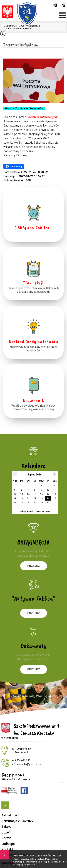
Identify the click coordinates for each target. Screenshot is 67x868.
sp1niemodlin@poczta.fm (55, 5)
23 (41, 498)
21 (28, 498)
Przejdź (34, 566)
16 (41, 494)
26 (15, 503)
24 (48, 498)
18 (55, 494)
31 (48, 503)
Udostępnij (14, 166)
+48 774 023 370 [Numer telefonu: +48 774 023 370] (21, 761)
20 (22, 498)
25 (55, 498)
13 (22, 494)
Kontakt (7, 849)
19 (15, 498)
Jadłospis (8, 844)
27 (22, 503)
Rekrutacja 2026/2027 (17, 821)
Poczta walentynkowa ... (18, 28)
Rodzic (6, 838)
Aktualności (10, 815)
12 (15, 494)
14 (28, 494)
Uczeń (6, 832)
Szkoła (6, 827)
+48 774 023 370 (64, 5)
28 (28, 503)
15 (35, 494)
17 (48, 494)
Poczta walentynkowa (21, 45)
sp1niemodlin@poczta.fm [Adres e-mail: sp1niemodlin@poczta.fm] (26, 764)
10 (48, 490)
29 (35, 503)
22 (35, 498)
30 (41, 503)
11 (55, 490)
